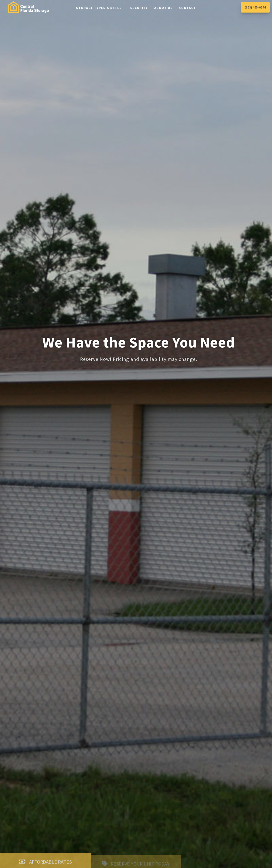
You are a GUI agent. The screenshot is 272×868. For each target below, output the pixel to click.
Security (139, 8)
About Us (164, 8)
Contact (188, 8)
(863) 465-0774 (255, 7)
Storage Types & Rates (100, 8)
